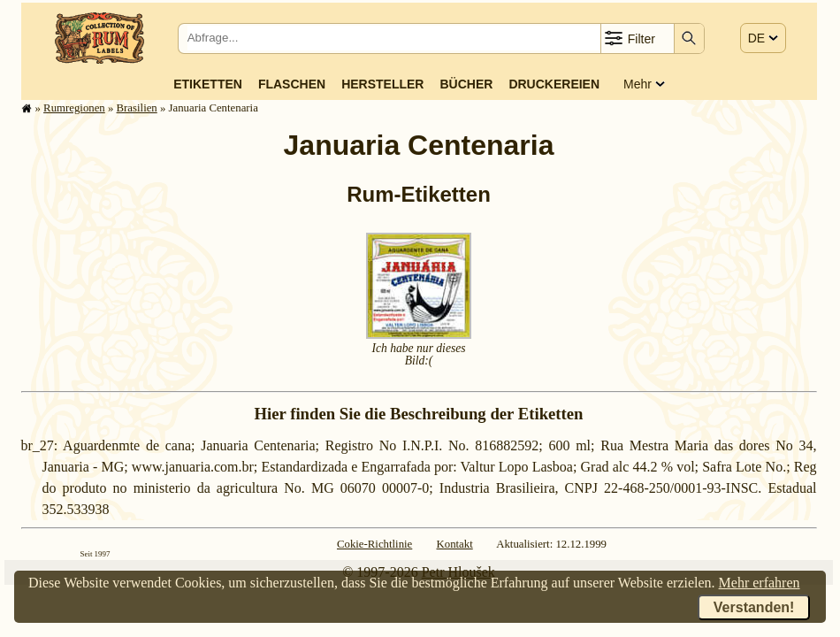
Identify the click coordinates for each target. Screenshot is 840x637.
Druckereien (554, 84)
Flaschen (292, 84)
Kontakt (455, 544)
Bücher (466, 84)
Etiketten (208, 84)
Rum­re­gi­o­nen (74, 108)
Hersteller (382, 84)
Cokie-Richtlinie (374, 544)
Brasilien (137, 108)
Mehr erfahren (760, 583)
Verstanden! (754, 607)
